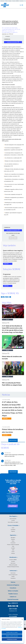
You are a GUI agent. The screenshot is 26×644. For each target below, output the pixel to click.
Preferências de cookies (12, 639)
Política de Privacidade (13, 565)
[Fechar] (22, 619)
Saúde (13, 550)
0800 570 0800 (13, 609)
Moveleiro (13, 548)
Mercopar (13, 553)
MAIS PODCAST (13, 472)
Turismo (13, 552)
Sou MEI (13, 520)
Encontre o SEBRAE (16, 1)
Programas (13, 531)
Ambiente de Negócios (13, 585)
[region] (12, 630)
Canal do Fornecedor (13, 599)
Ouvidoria (13, 561)
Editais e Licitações (8, 1)
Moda (13, 546)
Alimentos (13, 539)
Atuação (13, 576)
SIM (11, 238)
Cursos (13, 528)
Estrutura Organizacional (13, 575)
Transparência (13, 578)
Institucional (2, 1)
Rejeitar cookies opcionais (12, 636)
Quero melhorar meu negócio (13, 522)
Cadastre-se (13, 597)
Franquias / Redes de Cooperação (13, 545)
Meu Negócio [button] (13, 516)
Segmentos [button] (13, 535)
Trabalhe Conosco (13, 594)
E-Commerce (13, 543)
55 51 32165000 (13, 616)
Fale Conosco (13, 563)
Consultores (22, 1)
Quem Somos (13, 573)
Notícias (13, 582)
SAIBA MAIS (6, 264)
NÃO (15, 238)
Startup (13, 541)
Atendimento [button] (13, 557)
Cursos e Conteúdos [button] (13, 525)
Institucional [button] (13, 571)
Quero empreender (13, 519)
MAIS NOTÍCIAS (13, 440)
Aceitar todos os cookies (12, 632)
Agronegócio (13, 538)
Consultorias (13, 529)
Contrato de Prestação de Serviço (13, 567)
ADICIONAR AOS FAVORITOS (13, 42)
